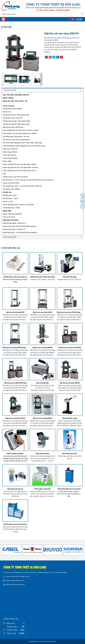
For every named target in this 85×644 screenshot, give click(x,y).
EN (81, 19)
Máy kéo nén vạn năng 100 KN (42, 312)
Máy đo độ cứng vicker (70, 453)
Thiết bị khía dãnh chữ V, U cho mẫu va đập (70, 490)
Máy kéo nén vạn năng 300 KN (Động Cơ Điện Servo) (15, 348)
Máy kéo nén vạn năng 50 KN (15, 312)
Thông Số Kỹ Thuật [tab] (42, 90)
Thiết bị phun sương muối (42, 489)
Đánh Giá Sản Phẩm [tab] (42, 237)
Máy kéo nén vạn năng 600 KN (42, 418)
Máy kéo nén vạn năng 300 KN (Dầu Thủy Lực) (15, 384)
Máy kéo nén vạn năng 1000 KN (70, 383)
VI (73, 19)
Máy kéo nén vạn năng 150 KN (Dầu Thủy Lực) (70, 348)
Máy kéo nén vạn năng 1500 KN (15, 418)
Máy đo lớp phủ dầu (42, 383)
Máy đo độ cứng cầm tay (15, 489)
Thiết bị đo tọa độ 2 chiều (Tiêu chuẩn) (42, 277)
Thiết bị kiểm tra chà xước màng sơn (15, 277)
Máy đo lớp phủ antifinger (15, 453)
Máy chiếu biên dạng (70, 277)
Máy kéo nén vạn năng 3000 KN (42, 347)
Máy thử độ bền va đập (70, 418)
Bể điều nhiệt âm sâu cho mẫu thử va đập (15, 525)
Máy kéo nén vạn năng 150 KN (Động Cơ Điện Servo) (70, 313)
